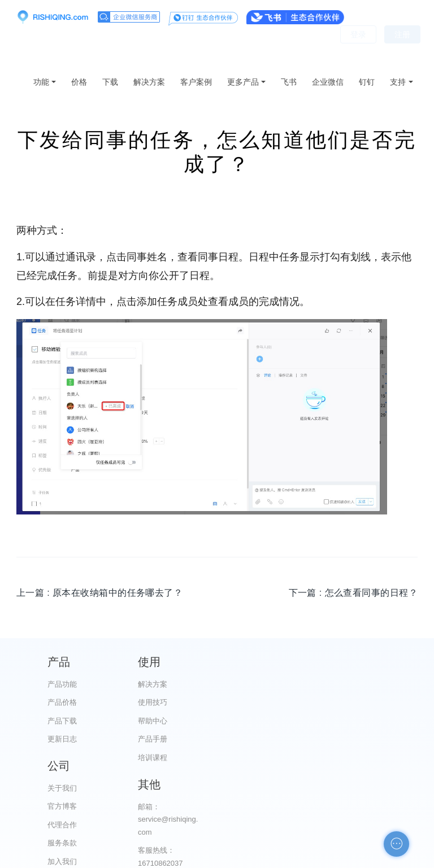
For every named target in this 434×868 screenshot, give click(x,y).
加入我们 (274, 758)
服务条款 (274, 739)
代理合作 (274, 721)
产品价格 (62, 702)
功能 (41, 82)
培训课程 (168, 758)
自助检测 (380, 808)
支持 (398, 82)
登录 (358, 51)
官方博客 (274, 702)
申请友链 (380, 790)
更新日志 (62, 739)
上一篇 (99, 593)
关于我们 (274, 684)
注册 (402, 51)
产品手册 (168, 739)
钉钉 (367, 82)
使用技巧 (168, 702)
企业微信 (328, 82)
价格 (79, 82)
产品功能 (62, 684)
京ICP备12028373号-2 (154, 858)
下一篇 (353, 593)
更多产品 (243, 82)
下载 (110, 82)
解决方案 (149, 82)
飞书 (289, 82)
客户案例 (196, 82)
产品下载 (62, 721)
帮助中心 (168, 721)
